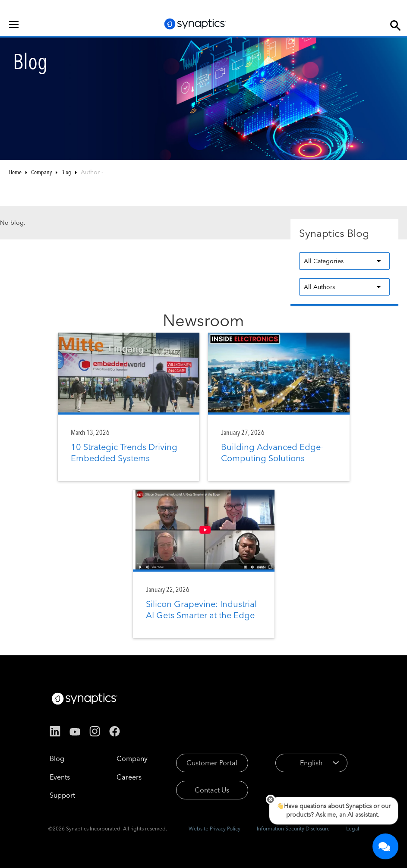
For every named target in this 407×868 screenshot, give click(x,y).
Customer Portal (212, 763)
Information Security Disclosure (293, 829)
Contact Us (212, 790)
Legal (353, 829)
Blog (66, 172)
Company (41, 172)
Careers (129, 777)
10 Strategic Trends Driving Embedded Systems (124, 452)
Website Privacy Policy (215, 829)
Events (60, 777)
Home (15, 172)
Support (62, 795)
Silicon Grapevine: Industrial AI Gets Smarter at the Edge (201, 609)
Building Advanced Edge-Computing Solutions (272, 452)
